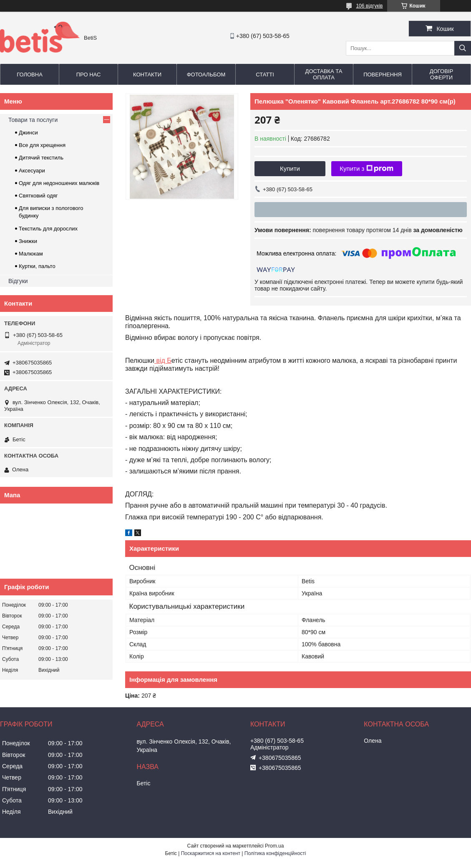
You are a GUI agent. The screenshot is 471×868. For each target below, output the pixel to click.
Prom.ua (274, 846)
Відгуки (18, 281)
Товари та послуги (33, 120)
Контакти (147, 75)
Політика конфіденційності (275, 853)
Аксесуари (32, 171)
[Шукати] (463, 48)
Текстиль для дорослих (48, 229)
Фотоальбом (206, 75)
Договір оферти (441, 74)
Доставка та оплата (324, 74)
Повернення (383, 75)
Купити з (366, 169)
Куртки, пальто (37, 266)
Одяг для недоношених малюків (59, 183)
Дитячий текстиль (41, 158)
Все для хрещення (42, 145)
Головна (30, 75)
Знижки (28, 241)
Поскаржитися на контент (211, 853)
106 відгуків (369, 6)
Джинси (28, 133)
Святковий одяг (38, 196)
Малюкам (31, 254)
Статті (265, 75)
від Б (163, 361)
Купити (290, 168)
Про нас (89, 75)
